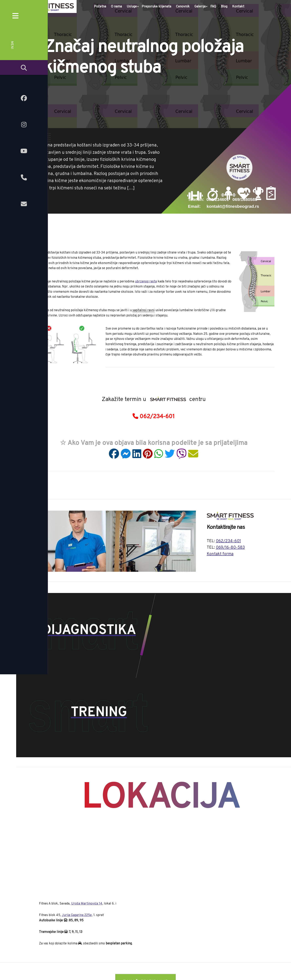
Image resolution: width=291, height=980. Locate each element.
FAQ (213, 7)
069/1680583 (245, 199)
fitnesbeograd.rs (115, 968)
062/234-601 (154, 417)
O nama (116, 7)
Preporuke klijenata (156, 7)
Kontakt (238, 7)
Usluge (132, 7)
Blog (224, 7)
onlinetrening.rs (142, 968)
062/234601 (218, 199)
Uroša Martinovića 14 (87, 826)
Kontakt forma (220, 554)
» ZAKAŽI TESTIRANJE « (145, 904)
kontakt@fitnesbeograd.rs (233, 206)
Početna (100, 7)
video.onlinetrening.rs (172, 968)
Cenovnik (183, 7)
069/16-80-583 (230, 548)
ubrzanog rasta (146, 282)
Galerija (200, 7)
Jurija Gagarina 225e (77, 837)
